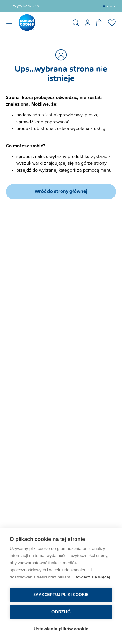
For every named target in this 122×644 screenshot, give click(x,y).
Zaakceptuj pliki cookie (61, 595)
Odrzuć (61, 612)
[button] (104, 6)
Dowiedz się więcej (92, 577)
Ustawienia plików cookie (61, 629)
